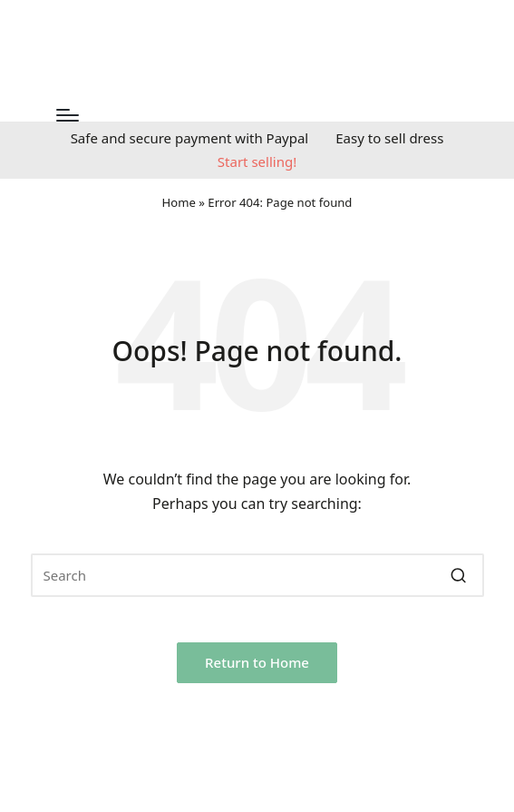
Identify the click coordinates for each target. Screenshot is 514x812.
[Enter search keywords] (257, 575)
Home (179, 202)
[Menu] (68, 115)
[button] (459, 575)
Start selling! (257, 161)
